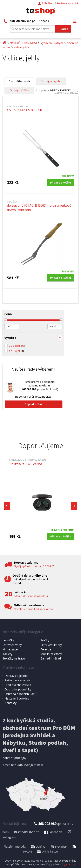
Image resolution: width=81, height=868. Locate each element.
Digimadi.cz (68, 864)
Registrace (63, 3)
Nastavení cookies (17, 698)
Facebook (53, 832)
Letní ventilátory (51, 645)
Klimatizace (10, 649)
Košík (75, 3)
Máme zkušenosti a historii (31, 596)
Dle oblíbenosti (19, 81)
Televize (46, 649)
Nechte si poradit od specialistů (33, 609)
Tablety (7, 654)
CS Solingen (18, 346)
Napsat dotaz (34, 404)
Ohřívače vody (12, 645)
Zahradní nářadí (51, 658)
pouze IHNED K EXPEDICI (56, 90)
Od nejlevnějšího (51, 81)
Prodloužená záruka (18, 685)
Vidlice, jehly (21, 47)
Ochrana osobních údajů (21, 694)
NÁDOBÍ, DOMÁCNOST (24, 43)
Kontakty (11, 703)
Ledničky (8, 640)
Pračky (45, 640)
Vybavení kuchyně (52, 43)
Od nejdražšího (19, 90)
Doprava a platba (16, 676)
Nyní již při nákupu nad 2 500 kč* (34, 566)
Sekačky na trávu (14, 658)
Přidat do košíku (60, 183)
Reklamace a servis (17, 680)
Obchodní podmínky (18, 689)
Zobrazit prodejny (14, 758)
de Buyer (16, 351)
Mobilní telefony (51, 654)
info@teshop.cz (26, 832)
